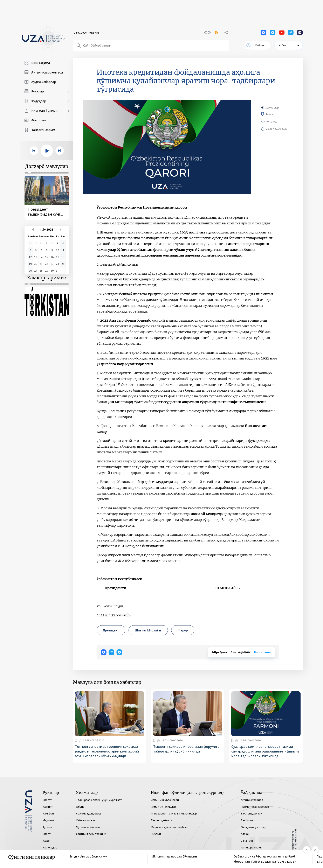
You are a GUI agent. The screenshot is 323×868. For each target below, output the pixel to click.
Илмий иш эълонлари (165, 800)
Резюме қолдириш (88, 813)
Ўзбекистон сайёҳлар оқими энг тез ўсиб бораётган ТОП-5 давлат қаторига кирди (265, 859)
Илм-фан (48, 813)
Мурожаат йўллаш (88, 827)
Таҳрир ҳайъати (162, 820)
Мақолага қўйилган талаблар (170, 827)
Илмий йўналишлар (163, 807)
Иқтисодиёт (51, 847)
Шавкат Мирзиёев (148, 630)
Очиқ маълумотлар (253, 827)
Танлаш (276, 114)
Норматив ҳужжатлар (255, 807)
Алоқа (245, 834)
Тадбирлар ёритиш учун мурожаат (99, 800)
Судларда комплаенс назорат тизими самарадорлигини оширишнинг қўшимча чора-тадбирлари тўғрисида (265, 751)
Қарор (183, 630)
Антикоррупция (251, 847)
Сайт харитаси (85, 820)
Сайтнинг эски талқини (91, 834)
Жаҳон (47, 841)
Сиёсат (47, 800)
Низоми (156, 834)
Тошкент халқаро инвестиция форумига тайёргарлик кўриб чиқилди (186, 749)
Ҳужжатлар (272, 108)
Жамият (48, 807)
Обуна (80, 807)
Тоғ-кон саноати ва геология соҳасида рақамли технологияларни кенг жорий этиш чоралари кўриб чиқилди (107, 751)
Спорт (47, 834)
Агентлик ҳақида (252, 800)
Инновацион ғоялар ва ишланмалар (174, 813)
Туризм (47, 827)
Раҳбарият (248, 820)
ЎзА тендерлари (252, 813)
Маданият (49, 820)
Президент (111, 630)
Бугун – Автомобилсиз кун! (89, 856)
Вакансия (247, 841)
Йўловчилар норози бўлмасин (174, 856)
